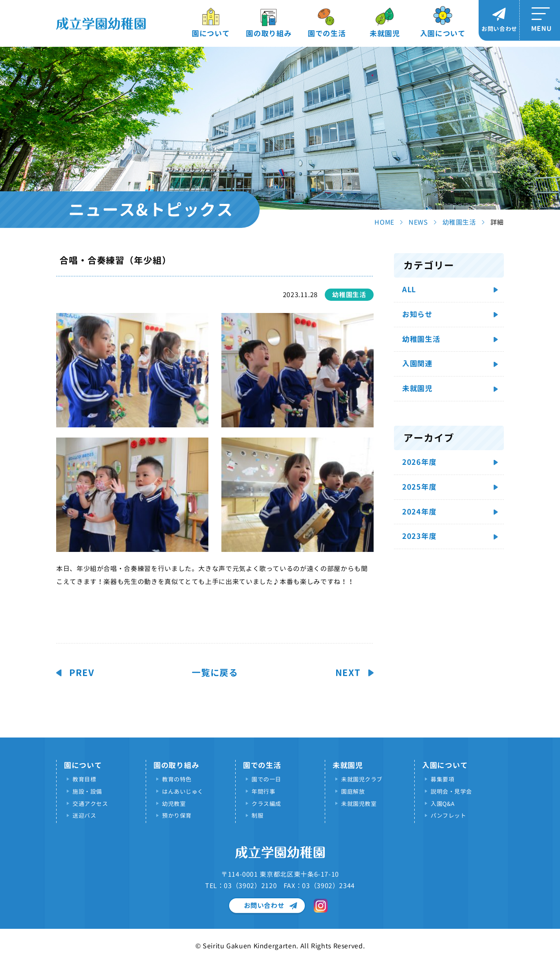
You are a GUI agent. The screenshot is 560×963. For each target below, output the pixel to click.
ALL (409, 290)
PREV (82, 673)
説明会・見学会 (451, 791)
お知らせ (417, 314)
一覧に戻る (215, 673)
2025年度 (419, 487)
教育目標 (84, 779)
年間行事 (263, 791)
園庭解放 (353, 791)
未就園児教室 (359, 804)
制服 (257, 815)
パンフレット (448, 815)
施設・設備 (87, 791)
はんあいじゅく (183, 791)
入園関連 (417, 364)
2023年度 (419, 536)
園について (211, 34)
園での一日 (266, 779)
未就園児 (385, 34)
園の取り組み (269, 34)
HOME (384, 222)
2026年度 (419, 462)
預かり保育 (177, 815)
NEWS (418, 222)
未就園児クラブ (362, 779)
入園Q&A (443, 804)
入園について (443, 34)
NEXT (348, 673)
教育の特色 (177, 779)
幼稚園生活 (459, 222)
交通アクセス (90, 804)
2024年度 (419, 512)
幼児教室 (174, 804)
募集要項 (442, 779)
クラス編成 (266, 804)
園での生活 (327, 34)
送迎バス (84, 815)
